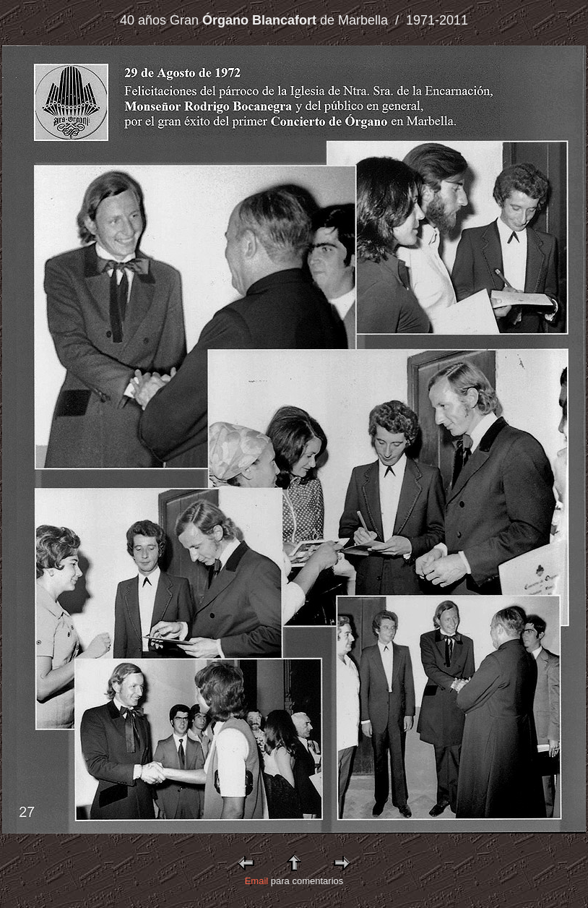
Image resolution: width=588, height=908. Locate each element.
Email (257, 881)
